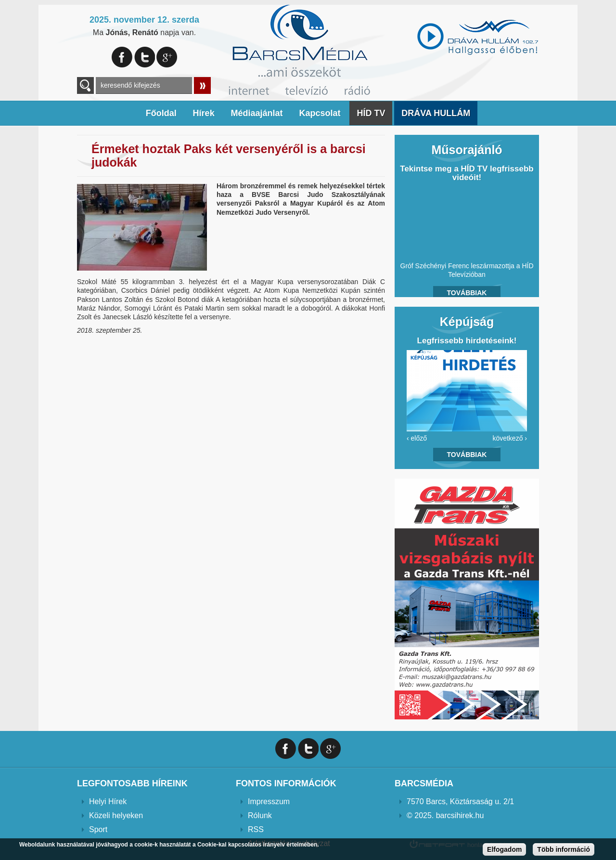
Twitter (145, 57)
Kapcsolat (320, 113)
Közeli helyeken (116, 815)
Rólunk (260, 815)
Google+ (167, 57)
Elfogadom (504, 849)
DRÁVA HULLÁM (436, 113)
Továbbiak (467, 293)
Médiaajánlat (257, 113)
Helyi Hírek (108, 801)
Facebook (122, 57)
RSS (256, 829)
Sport (98, 829)
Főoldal (161, 113)
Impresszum (269, 801)
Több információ (564, 849)
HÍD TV (371, 113)
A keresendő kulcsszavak (85, 85)
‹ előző (417, 438)
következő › (510, 438)
